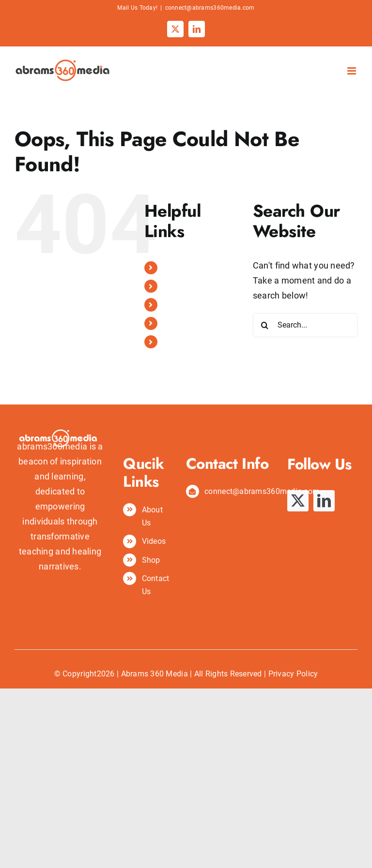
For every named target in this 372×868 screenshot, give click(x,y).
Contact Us (182, 342)
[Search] (265, 325)
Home (173, 268)
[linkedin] (324, 501)
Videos (175, 305)
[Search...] (305, 325)
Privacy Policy (293, 674)
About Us (179, 286)
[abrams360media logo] (60, 406)
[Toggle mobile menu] (352, 71)
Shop (172, 323)
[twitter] (298, 501)
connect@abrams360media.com (210, 8)
